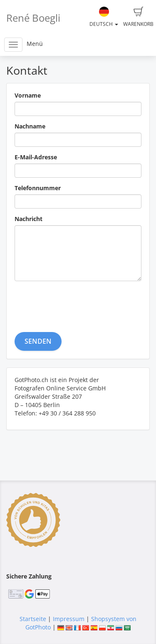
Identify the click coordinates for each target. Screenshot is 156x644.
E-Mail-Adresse (36, 157)
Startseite (33, 619)
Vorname (28, 95)
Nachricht (28, 219)
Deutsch (104, 17)
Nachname (30, 126)
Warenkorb (138, 17)
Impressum (69, 619)
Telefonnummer (38, 188)
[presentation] (78, 304)
